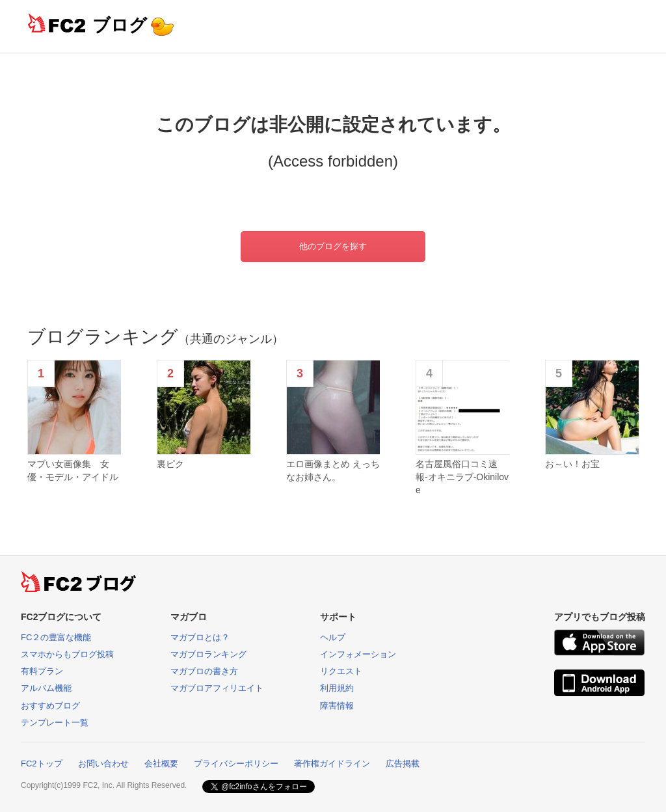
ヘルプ (333, 637)
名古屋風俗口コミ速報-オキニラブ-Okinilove (462, 477)
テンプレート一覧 (55, 723)
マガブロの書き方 (204, 671)
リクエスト (341, 671)
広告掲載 (403, 764)
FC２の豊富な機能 (56, 637)
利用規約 (337, 688)
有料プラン (42, 671)
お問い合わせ (103, 764)
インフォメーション (358, 654)
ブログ (120, 25)
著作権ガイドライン (332, 764)
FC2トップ (42, 764)
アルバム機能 (46, 688)
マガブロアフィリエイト (217, 688)
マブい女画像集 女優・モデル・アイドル (73, 470)
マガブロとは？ (200, 637)
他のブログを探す (333, 246)
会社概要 (161, 764)
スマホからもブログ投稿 (67, 654)
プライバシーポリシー (236, 764)
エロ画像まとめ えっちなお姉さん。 (333, 470)
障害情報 (337, 706)
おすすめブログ (50, 706)
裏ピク (170, 464)
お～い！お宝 (572, 464)
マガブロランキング (208, 654)
